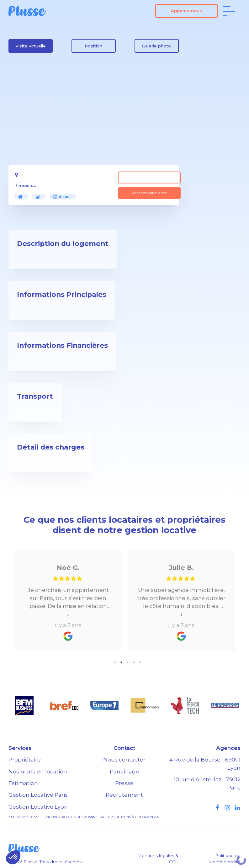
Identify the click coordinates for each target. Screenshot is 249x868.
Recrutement (124, 795)
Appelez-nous (186, 11)
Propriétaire (25, 760)
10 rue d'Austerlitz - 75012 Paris (207, 783)
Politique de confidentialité (225, 859)
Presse (124, 783)
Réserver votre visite (149, 193)
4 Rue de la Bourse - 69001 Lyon (205, 764)
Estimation (23, 783)
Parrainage (124, 772)
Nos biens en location (38, 772)
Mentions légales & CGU (158, 859)
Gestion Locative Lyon (38, 807)
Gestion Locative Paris (38, 795)
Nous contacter (124, 760)
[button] (13, 857)
